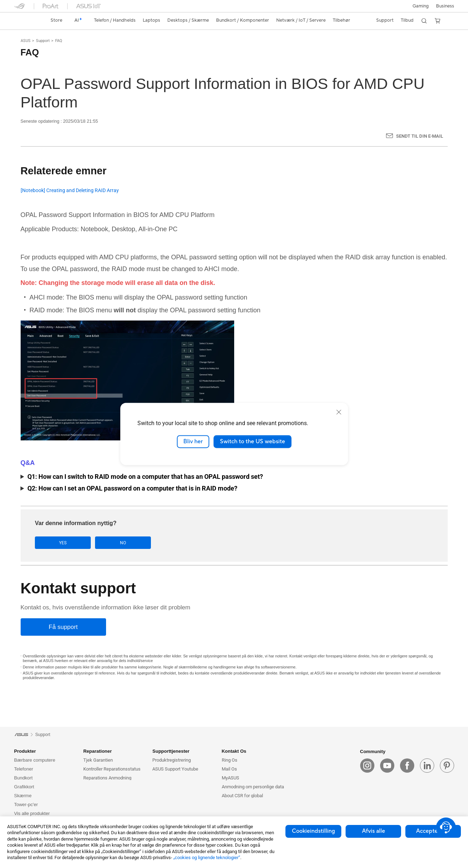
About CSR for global (242, 796)
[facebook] (407, 766)
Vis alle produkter (32, 813)
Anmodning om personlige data (253, 787)
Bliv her (193, 441)
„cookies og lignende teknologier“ (207, 858)
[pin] (447, 766)
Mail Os (229, 769)
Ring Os (230, 760)
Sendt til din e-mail (420, 136)
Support (43, 41)
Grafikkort (24, 787)
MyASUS (230, 778)
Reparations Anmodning (107, 778)
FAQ (59, 41)
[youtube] (387, 766)
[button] (421, 6)
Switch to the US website (253, 441)
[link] (26, 21)
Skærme (23, 796)
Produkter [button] (25, 751)
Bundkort (23, 778)
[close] (339, 412)
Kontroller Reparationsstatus (112, 769)
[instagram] (367, 766)
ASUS (26, 41)
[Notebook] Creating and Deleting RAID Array (70, 190)
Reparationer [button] (98, 751)
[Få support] (63, 627)
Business (445, 6)
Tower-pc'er (26, 805)
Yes (57, 543)
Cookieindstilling (313, 831)
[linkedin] (427, 766)
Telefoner (24, 769)
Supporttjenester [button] (171, 751)
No (106, 543)
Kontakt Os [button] (234, 751)
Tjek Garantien (98, 760)
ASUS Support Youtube (175, 769)
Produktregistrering (172, 760)
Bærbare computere (35, 760)
